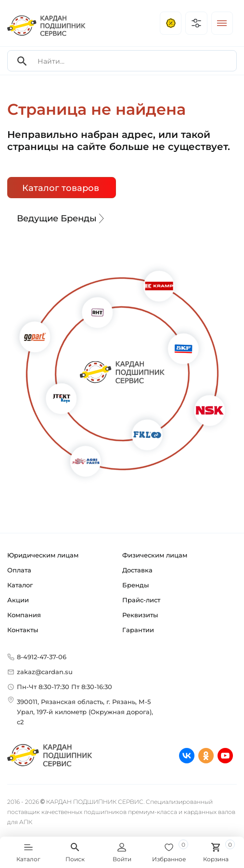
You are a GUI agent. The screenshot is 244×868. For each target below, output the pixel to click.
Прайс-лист (141, 600)
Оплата (19, 570)
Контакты (23, 630)
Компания (24, 615)
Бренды (135, 585)
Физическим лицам (155, 555)
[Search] (22, 61)
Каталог (20, 585)
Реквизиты (140, 615)
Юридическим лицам (43, 555)
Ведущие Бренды (62, 218)
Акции (18, 600)
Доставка (137, 570)
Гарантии (138, 630)
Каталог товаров (61, 188)
